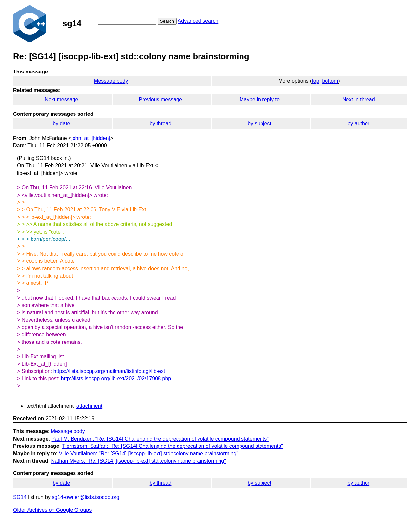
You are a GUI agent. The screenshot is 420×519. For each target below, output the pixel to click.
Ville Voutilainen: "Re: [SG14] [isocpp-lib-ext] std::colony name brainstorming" (149, 454)
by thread (161, 124)
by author (358, 124)
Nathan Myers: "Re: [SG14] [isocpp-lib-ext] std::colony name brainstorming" (139, 461)
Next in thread (359, 100)
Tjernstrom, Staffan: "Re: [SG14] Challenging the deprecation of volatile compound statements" (172, 446)
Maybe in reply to (260, 100)
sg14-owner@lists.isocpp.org (86, 497)
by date (61, 124)
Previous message (160, 100)
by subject (260, 124)
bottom (330, 81)
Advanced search (198, 21)
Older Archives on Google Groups (52, 510)
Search (167, 21)
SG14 (20, 497)
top (315, 81)
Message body (111, 81)
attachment (89, 406)
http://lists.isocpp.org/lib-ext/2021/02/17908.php (116, 378)
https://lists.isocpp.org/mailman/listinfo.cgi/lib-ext (109, 371)
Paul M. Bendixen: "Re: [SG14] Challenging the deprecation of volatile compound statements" (160, 439)
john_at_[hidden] (91, 138)
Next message (61, 100)
